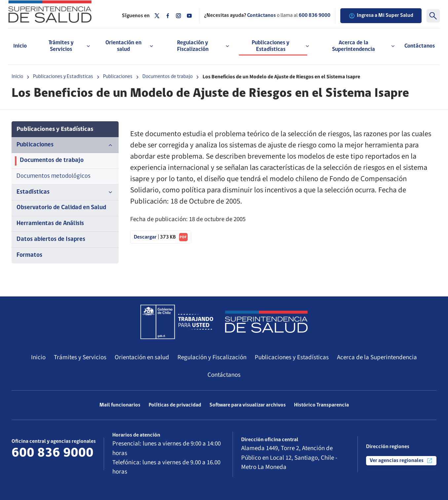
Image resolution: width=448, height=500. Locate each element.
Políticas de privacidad (175, 405)
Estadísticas (65, 192)
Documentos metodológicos (54, 176)
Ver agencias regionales (401, 461)
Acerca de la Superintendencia (377, 357)
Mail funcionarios (120, 405)
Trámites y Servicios (80, 357)
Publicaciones (118, 77)
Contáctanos (420, 46)
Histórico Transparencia (321, 405)
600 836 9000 (315, 16)
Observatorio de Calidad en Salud (61, 208)
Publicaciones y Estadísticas (63, 77)
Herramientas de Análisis (50, 224)
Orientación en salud (142, 357)
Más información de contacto (51, 465)
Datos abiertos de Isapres (51, 239)
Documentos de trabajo (168, 77)
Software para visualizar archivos (248, 405)
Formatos (29, 255)
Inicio (20, 46)
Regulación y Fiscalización (212, 357)
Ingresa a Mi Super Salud (381, 16)
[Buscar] (433, 16)
